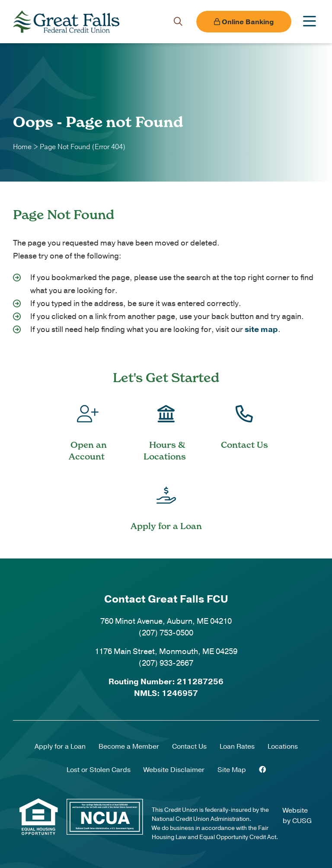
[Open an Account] (88, 427)
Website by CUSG (297, 816)
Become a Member (129, 747)
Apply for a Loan (60, 747)
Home (22, 147)
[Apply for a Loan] (166, 502)
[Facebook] (262, 770)
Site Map (232, 770)
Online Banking (244, 22)
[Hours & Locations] (166, 427)
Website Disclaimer (174, 770)
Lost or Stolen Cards (99, 770)
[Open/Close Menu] (310, 22)
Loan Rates (237, 747)
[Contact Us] (244, 421)
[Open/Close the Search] (178, 22)
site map (261, 329)
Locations (283, 747)
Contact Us (189, 747)
